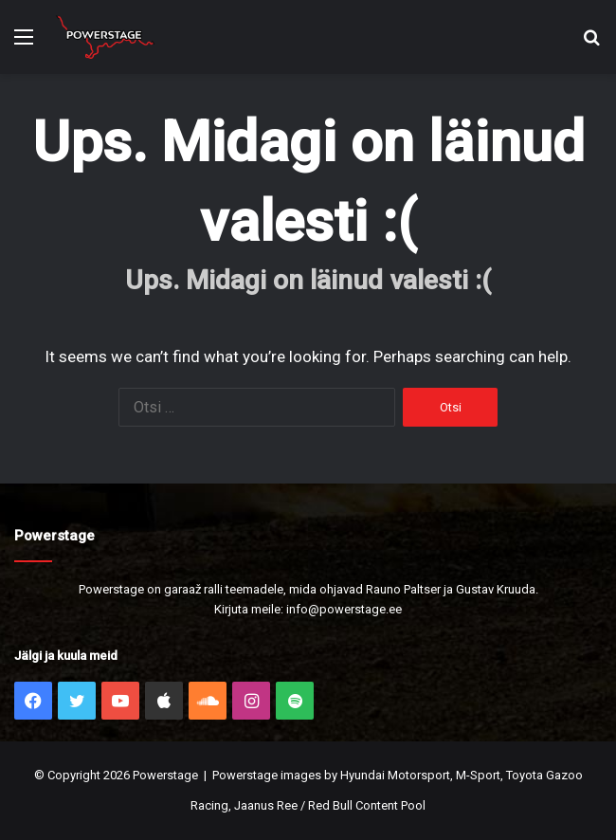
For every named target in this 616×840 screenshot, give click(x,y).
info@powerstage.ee (344, 609)
